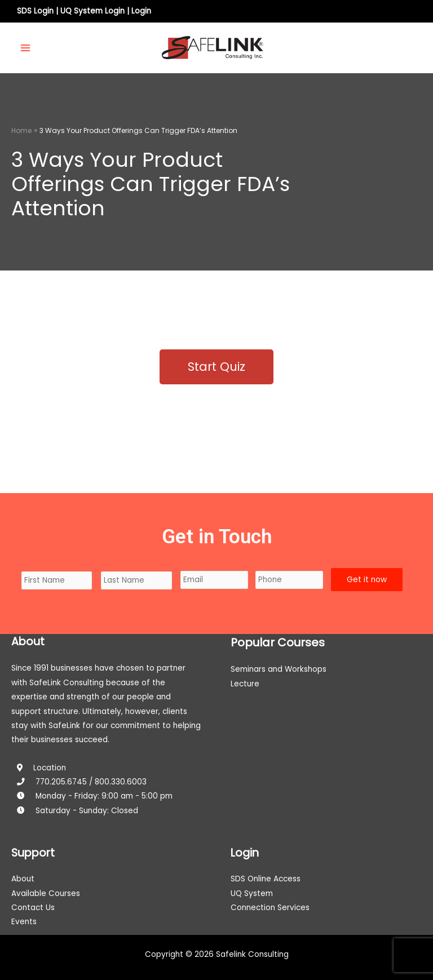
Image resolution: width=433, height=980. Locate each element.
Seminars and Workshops (279, 669)
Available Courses (46, 893)
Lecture (245, 684)
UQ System (252, 893)
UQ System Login (92, 11)
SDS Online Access (266, 879)
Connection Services (270, 908)
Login (141, 11)
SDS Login (35, 11)
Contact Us (33, 908)
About (23, 879)
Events (24, 922)
